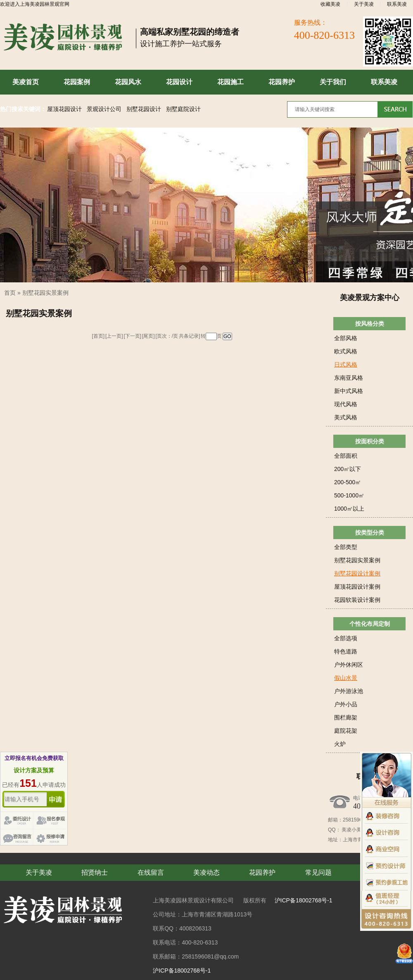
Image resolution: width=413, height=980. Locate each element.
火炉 (340, 744)
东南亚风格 (349, 378)
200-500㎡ (348, 482)
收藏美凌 (330, 4)
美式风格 (346, 417)
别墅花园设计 (144, 109)
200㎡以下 (348, 469)
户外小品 (346, 704)
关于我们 (333, 82)
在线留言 (151, 872)
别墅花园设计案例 (357, 573)
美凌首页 (26, 82)
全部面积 (346, 456)
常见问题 (318, 872)
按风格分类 (370, 324)
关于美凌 (364, 4)
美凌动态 (206, 872)
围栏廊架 (346, 717)
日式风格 (346, 365)
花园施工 (230, 82)
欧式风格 (346, 351)
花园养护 (282, 82)
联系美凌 (397, 4)
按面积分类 (370, 441)
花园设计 (179, 82)
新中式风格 (349, 391)
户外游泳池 (349, 691)
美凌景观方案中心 (370, 298)
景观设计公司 (104, 109)
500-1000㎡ (349, 495)
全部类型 (346, 547)
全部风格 (346, 338)
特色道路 (346, 651)
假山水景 (346, 678)
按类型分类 (370, 533)
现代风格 (346, 404)
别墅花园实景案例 (45, 293)
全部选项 (346, 638)
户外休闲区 (349, 665)
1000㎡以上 (349, 509)
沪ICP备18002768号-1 (304, 900)
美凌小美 (351, 830)
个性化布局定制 (370, 624)
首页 (10, 293)
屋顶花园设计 (64, 109)
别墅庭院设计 (183, 109)
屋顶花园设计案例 (357, 587)
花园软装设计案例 (357, 600)
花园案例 (77, 82)
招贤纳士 (95, 872)
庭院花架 (346, 731)
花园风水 (128, 82)
